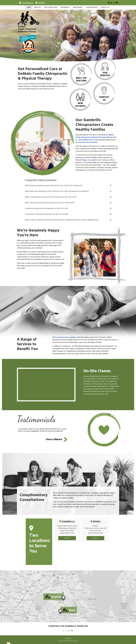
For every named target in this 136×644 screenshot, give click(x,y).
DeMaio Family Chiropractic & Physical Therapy (95, 136)
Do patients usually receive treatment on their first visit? (47, 208)
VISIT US (67, 538)
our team (95, 140)
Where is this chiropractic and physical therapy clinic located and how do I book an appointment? (62, 220)
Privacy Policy (68, 638)
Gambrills (26, 3)
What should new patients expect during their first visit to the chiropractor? (54, 185)
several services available (66, 337)
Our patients (93, 160)
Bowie (40, 3)
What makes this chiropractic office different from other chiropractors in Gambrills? (57, 191)
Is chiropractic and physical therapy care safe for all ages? (47, 214)
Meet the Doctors (51, 7)
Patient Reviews (92, 7)
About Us (38, 7)
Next (65, 439)
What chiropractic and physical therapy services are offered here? (50, 203)
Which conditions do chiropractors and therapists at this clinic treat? (51, 197)
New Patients (78, 7)
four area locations (90, 142)
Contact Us (105, 7)
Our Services (65, 7)
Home (29, 7)
